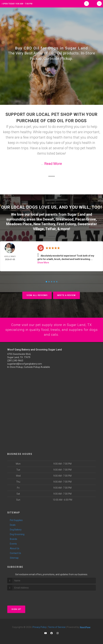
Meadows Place (19, 224)
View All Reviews (37, 295)
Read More (53, 164)
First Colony (66, 224)
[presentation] (24, 596)
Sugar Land (76, 214)
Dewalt (48, 219)
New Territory (44, 224)
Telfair (51, 228)
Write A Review (66, 295)
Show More (43, 262)
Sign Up (16, 609)
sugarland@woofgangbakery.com (25, 364)
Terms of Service (57, 627)
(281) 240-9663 (15, 360)
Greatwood (65, 219)
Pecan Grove (86, 219)
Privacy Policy (40, 627)
